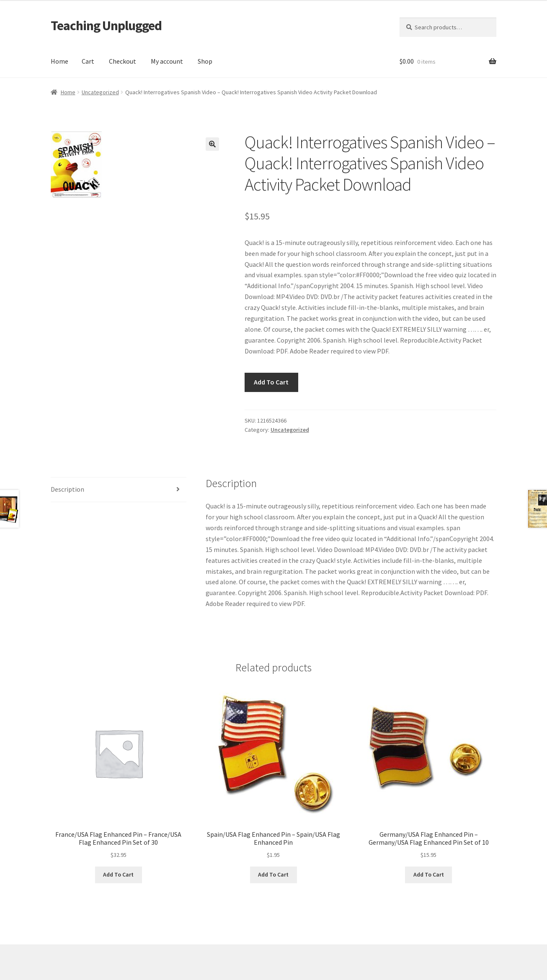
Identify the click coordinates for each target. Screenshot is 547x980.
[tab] (119, 490)
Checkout (123, 61)
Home (59, 61)
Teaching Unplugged (106, 26)
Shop (205, 61)
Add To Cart (271, 382)
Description (67, 489)
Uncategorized (100, 92)
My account (167, 61)
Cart (88, 61)
